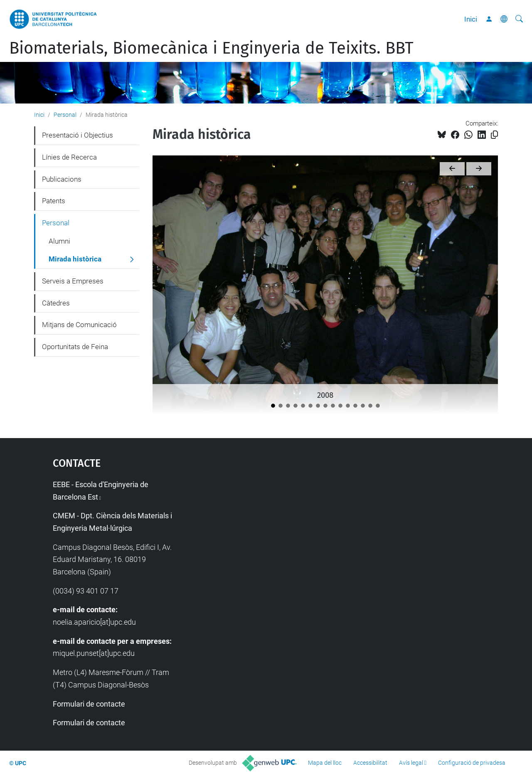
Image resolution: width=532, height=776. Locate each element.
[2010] (288, 406)
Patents (54, 201)
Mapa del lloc (325, 763)
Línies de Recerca (69, 157)
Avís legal (411, 763)
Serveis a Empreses (73, 281)
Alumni (59, 241)
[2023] (363, 406)
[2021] (348, 406)
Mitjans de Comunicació (79, 325)
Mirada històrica (75, 259)
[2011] (296, 406)
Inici (471, 19)
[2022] (355, 406)
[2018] (325, 406)
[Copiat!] (494, 135)
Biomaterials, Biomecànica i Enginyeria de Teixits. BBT (211, 48)
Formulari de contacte (89, 704)
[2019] (333, 406)
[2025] (378, 406)
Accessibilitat (370, 763)
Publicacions (62, 179)
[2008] (273, 406)
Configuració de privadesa (472, 763)
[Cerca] (519, 19)
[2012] (303, 406)
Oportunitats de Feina (75, 347)
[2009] (281, 406)
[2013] (310, 406)
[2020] (340, 406)
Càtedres (56, 303)
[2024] (370, 406)
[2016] (318, 406)
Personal (65, 115)
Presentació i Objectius (78, 135)
